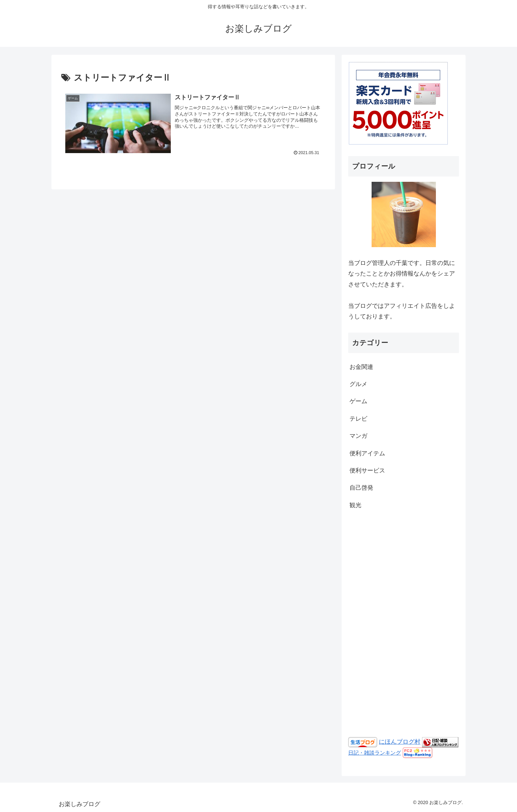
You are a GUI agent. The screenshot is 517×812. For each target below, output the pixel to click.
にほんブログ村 (400, 742)
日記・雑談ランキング (375, 753)
